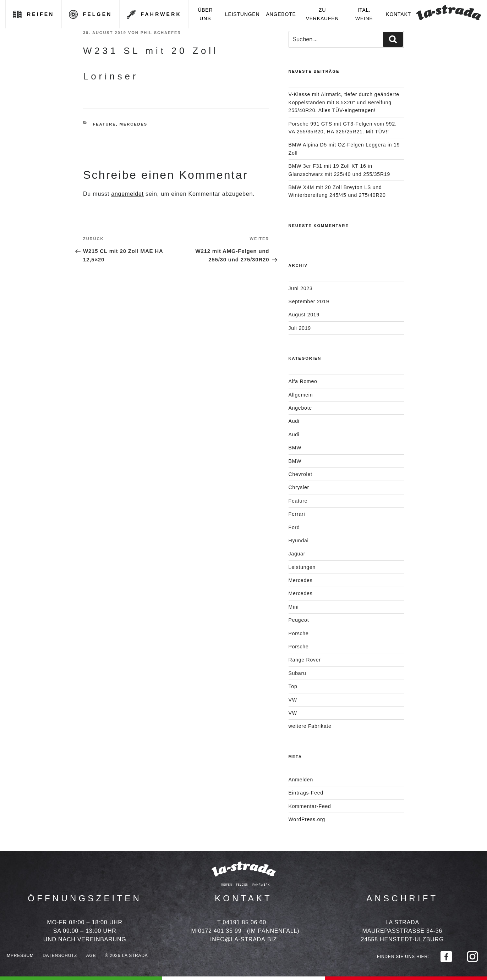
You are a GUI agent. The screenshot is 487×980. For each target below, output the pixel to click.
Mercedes (133, 124)
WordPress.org (307, 819)
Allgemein (301, 395)
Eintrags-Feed (306, 793)
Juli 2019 (300, 328)
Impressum (20, 956)
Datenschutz (60, 956)
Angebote (281, 14)
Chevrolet (300, 474)
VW (293, 700)
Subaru (297, 673)
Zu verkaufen (322, 14)
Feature (105, 124)
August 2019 (304, 315)
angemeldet (127, 194)
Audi (294, 421)
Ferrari (297, 514)
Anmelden (301, 780)
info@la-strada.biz (243, 939)
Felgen (98, 14)
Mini (294, 607)
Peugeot (299, 620)
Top (293, 686)
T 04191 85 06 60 (242, 922)
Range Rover (305, 660)
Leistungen (242, 14)
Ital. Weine (364, 14)
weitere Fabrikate (310, 726)
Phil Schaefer (161, 33)
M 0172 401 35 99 (217, 931)
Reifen (41, 14)
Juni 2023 (301, 288)
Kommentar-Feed (310, 806)
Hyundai (299, 541)
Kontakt (398, 14)
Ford (294, 527)
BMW (295, 448)
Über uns (205, 14)
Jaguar (297, 554)
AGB (91, 956)
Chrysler (299, 487)
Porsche (299, 633)
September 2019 (309, 301)
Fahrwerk (161, 14)
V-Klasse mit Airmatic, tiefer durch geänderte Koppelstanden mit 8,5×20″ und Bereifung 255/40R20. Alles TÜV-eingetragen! (344, 102)
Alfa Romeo (303, 381)
